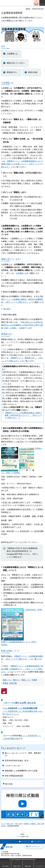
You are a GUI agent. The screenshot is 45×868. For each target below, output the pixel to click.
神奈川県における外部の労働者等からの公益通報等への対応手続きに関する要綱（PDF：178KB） (22, 325)
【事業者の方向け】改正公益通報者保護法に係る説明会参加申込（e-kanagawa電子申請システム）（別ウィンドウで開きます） (23, 553)
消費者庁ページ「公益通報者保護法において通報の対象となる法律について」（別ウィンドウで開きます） (22, 164)
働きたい (17, 680)
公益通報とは (12, 54)
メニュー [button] (42, 4)
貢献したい (26, 680)
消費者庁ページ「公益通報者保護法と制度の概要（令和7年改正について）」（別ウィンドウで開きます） (24, 415)
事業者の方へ (12, 72)
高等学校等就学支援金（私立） (18, 761)
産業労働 (13, 683)
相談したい (7, 680)
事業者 (6, 683)
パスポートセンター (13, 766)
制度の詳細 (33, 72)
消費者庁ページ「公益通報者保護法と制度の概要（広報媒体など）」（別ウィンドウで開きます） (22, 669)
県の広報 (9, 784)
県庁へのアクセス (34, 847)
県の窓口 (7, 309)
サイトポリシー (38, 841)
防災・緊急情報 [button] (36, 4)
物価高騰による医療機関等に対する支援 (21, 771)
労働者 (34, 680)
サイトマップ (25, 841)
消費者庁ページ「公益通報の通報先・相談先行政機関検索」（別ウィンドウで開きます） (22, 299)
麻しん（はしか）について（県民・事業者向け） (23, 754)
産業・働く (10, 824)
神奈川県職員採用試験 (14, 776)
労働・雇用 (18, 824)
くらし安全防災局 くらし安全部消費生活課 (20, 708)
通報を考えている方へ (16, 63)
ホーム (3, 824)
